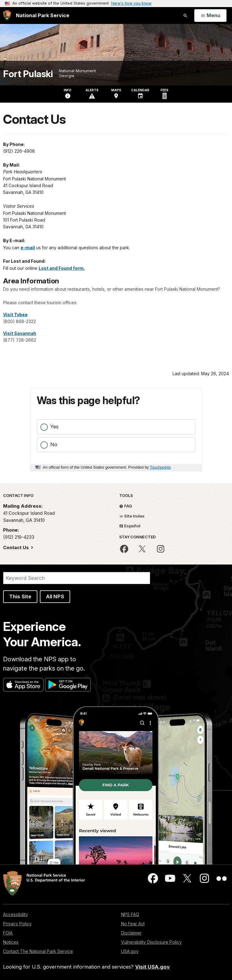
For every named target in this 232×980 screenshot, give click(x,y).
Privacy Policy (17, 924)
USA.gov (130, 951)
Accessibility (15, 914)
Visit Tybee (15, 315)
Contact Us (17, 547)
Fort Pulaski (28, 74)
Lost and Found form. (62, 268)
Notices (11, 942)
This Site (20, 596)
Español (130, 526)
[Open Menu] (210, 16)
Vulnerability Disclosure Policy (151, 942)
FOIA (8, 933)
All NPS (55, 596)
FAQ (126, 506)
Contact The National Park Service (38, 951)
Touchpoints (160, 467)
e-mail (28, 248)
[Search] (77, 578)
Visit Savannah (20, 333)
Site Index (132, 516)
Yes (54, 427)
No (54, 444)
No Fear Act (133, 924)
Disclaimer (131, 933)
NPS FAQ (130, 914)
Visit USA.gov (152, 967)
